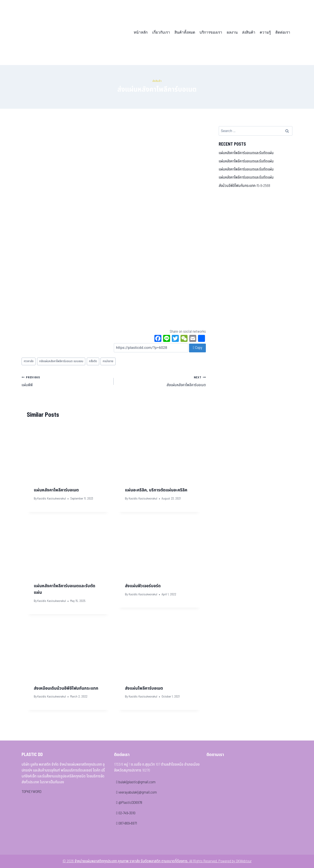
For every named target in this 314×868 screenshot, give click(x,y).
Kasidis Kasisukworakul (52, 499)
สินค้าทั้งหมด (185, 32)
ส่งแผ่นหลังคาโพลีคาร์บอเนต (161, 381)
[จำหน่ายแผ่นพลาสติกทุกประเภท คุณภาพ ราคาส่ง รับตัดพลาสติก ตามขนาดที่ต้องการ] (52, 33)
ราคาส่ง (29, 361)
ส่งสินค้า (249, 32)
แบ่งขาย (108, 361)
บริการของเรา (211, 32)
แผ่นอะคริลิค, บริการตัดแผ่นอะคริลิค (156, 490)
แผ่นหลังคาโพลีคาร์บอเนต (56, 490)
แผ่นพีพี (66, 381)
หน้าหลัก (141, 32)
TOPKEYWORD (32, 792)
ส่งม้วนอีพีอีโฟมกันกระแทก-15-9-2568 (244, 186)
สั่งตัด (93, 361)
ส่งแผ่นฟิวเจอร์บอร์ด (143, 586)
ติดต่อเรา (283, 32)
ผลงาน (232, 32)
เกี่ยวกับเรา (161, 32)
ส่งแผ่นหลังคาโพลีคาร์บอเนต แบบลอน (61, 361)
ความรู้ (265, 32)
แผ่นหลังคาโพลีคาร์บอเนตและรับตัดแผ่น (246, 153)
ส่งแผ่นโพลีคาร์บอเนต (144, 688)
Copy (197, 348)
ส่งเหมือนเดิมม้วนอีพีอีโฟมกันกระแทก (66, 688)
